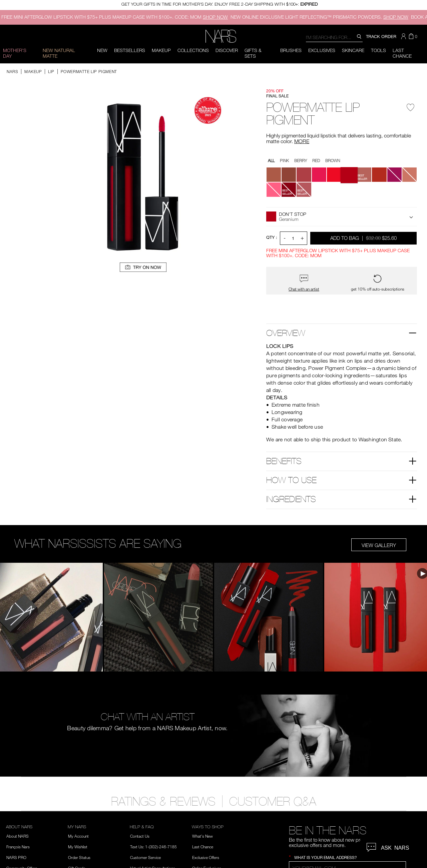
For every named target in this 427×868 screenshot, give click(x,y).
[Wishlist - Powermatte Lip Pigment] (411, 110)
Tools (378, 50)
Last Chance (203, 847)
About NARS (18, 836)
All (271, 160)
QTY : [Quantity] (272, 237)
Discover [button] (227, 50)
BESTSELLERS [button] (130, 50)
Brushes (291, 50)
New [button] (102, 50)
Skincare (353, 50)
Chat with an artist (304, 289)
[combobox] (334, 37)
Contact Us (140, 836)
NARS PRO (16, 857)
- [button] (285, 238)
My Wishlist (78, 847)
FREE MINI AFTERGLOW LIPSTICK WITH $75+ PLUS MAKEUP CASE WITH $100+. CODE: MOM (115, 17)
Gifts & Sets (253, 53)
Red (316, 160)
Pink (284, 160)
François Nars (18, 847)
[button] (404, 36)
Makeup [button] (161, 50)
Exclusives (322, 50)
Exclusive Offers (206, 857)
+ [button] (302, 238)
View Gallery (379, 545)
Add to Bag (364, 238)
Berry (301, 160)
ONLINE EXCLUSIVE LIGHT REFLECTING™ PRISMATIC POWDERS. (319, 17)
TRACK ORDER (381, 36)
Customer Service (145, 857)
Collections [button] (193, 50)
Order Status (79, 857)
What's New (202, 836)
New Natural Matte (59, 53)
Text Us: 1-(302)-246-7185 (153, 847)
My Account (78, 836)
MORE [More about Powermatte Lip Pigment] (302, 141)
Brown (333, 160)
